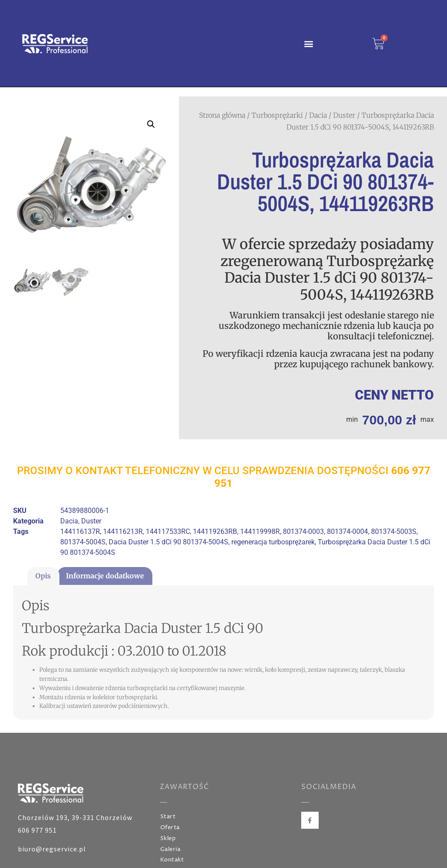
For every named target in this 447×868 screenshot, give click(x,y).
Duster (344, 115)
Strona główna (222, 115)
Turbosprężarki (277, 115)
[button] (308, 43)
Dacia (318, 115)
